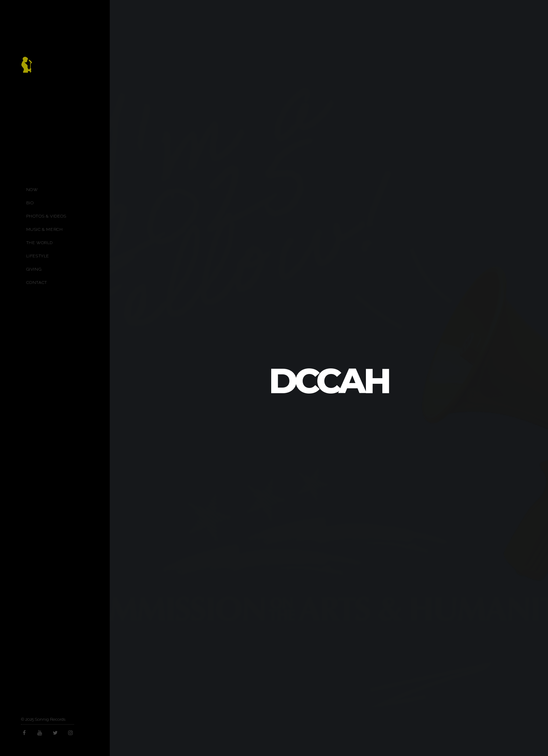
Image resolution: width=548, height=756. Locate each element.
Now (32, 190)
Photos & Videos (46, 216)
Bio (30, 203)
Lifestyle (38, 256)
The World (39, 243)
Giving (34, 269)
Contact (37, 282)
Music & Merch (45, 229)
